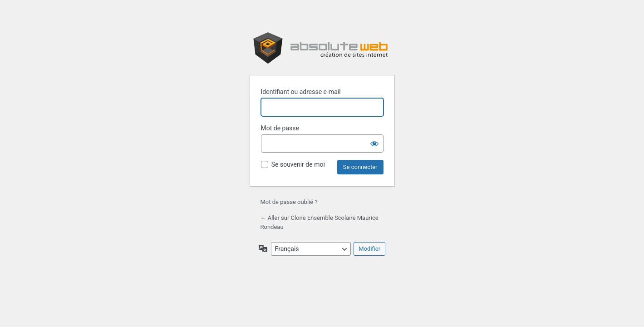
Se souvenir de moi (298, 164)
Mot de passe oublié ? (289, 202)
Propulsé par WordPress (322, 48)
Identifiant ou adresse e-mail (301, 92)
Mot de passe (280, 128)
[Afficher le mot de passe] (374, 144)
